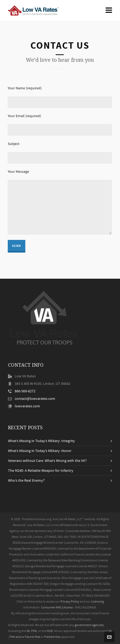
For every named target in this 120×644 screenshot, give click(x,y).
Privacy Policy (70, 602)
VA (28, 631)
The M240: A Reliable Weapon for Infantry (41, 471)
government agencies (89, 625)
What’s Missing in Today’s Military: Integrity (41, 441)
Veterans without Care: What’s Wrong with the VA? (47, 461)
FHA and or (17, 637)
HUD (50, 631)
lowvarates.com (27, 406)
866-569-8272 (25, 391)
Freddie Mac (52, 637)
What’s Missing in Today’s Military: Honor (40, 451)
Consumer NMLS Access (57, 607)
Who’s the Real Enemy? (26, 481)
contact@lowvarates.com (35, 399)
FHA (34, 631)
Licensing (97, 602)
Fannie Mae (33, 637)
